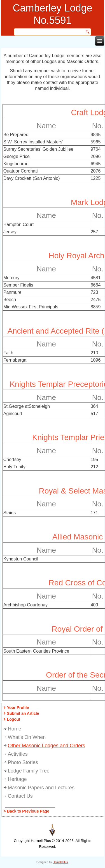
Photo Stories (23, 762)
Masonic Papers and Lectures (41, 788)
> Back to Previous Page (26, 811)
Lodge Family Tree (29, 771)
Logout (14, 719)
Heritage (17, 779)
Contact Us (20, 796)
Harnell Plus (60, 862)
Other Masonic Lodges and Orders (46, 746)
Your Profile (18, 708)
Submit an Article (23, 713)
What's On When (27, 737)
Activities (18, 754)
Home (15, 729)
